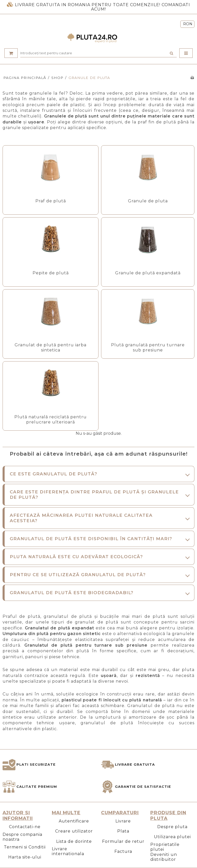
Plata (123, 831)
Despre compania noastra (22, 837)
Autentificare (74, 821)
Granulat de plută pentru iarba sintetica (51, 347)
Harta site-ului (25, 857)
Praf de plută (51, 201)
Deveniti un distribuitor (164, 857)
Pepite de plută (51, 273)
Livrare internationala (68, 851)
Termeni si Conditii (25, 847)
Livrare (123, 821)
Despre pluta (172, 827)
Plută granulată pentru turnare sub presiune (148, 347)
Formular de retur (123, 841)
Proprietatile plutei (165, 847)
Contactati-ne (25, 827)
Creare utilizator (74, 831)
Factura (123, 851)
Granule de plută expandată (148, 273)
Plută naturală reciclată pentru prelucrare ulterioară (51, 419)
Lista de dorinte (74, 841)
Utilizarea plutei (172, 837)
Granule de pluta (148, 201)
